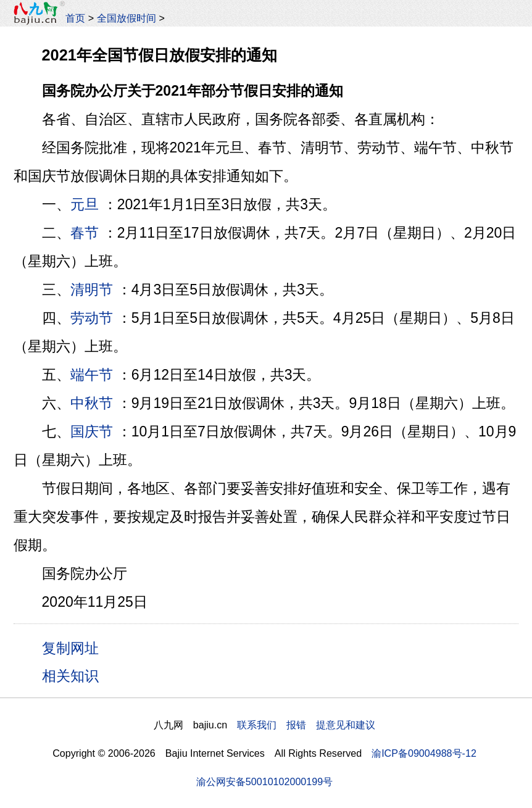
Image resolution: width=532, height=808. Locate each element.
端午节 (92, 375)
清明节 (92, 289)
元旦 (85, 204)
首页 (75, 18)
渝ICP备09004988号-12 (424, 753)
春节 (85, 233)
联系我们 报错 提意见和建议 (306, 725)
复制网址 (75, 648)
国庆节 (92, 431)
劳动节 (92, 318)
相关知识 (70, 676)
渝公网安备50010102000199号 (264, 781)
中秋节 (92, 403)
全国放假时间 (127, 18)
